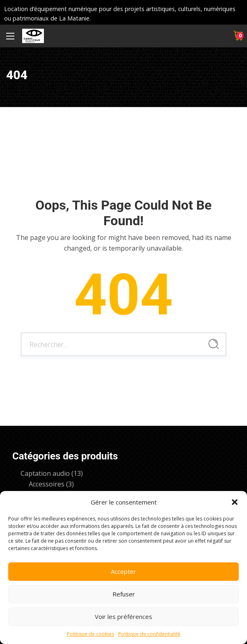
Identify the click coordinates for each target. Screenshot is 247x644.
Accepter (123, 571)
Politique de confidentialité (149, 634)
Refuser (124, 594)
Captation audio (45, 473)
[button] (235, 502)
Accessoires (47, 484)
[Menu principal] (10, 36)
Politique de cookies (90, 634)
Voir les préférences (123, 617)
